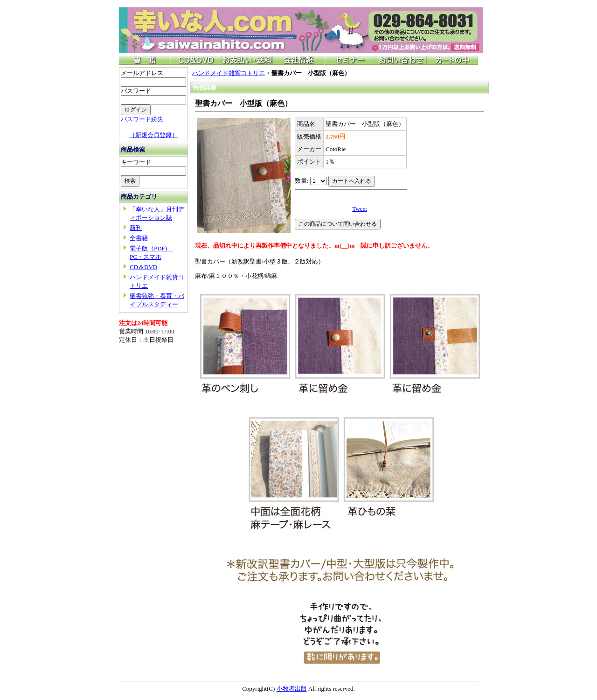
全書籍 (139, 238)
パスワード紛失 (142, 119)
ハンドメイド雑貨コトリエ (229, 73)
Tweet (360, 209)
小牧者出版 (292, 689)
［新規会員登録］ (153, 135)
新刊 (136, 228)
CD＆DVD (143, 267)
